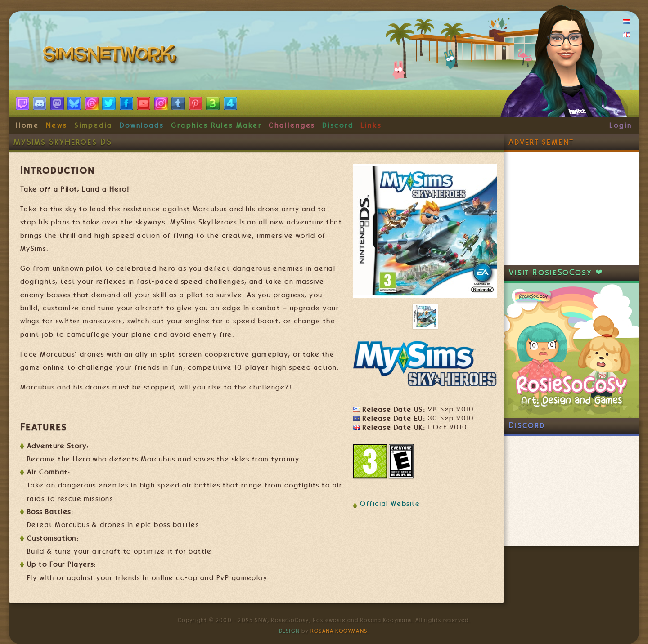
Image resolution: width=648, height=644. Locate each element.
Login (621, 125)
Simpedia (93, 125)
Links (371, 125)
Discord (338, 125)
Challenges (292, 125)
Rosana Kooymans (339, 631)
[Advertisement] (571, 209)
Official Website (390, 504)
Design (289, 631)
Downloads (142, 125)
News (56, 125)
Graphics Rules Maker (216, 125)
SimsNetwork (112, 56)
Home (27, 125)
